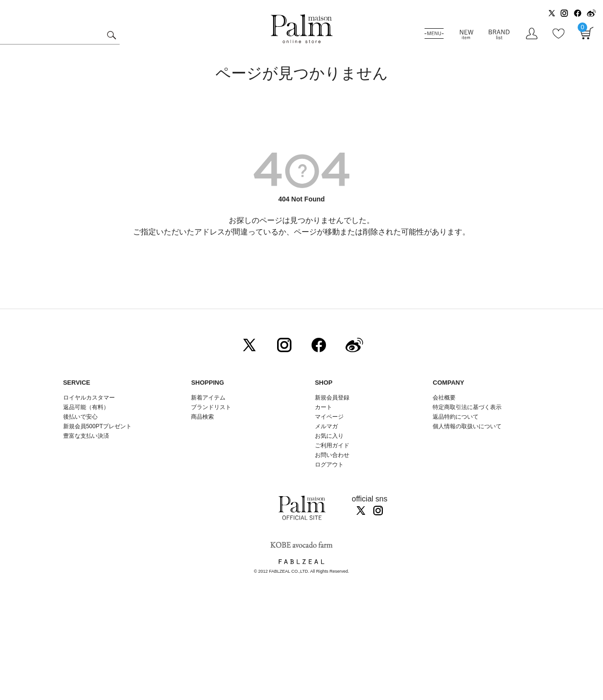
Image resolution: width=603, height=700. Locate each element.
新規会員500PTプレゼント (97, 426)
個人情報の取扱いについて (467, 426)
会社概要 (444, 398)
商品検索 (202, 417)
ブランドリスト (211, 407)
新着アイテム (208, 398)
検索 (111, 36)
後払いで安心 (80, 417)
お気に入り (329, 436)
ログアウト (329, 465)
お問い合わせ (332, 455)
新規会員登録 (332, 398)
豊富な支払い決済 (86, 436)
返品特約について (456, 417)
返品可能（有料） (86, 407)
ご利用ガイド (332, 445)
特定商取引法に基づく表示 (467, 407)
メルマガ (326, 426)
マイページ (329, 417)
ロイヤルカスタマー (89, 398)
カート (324, 407)
